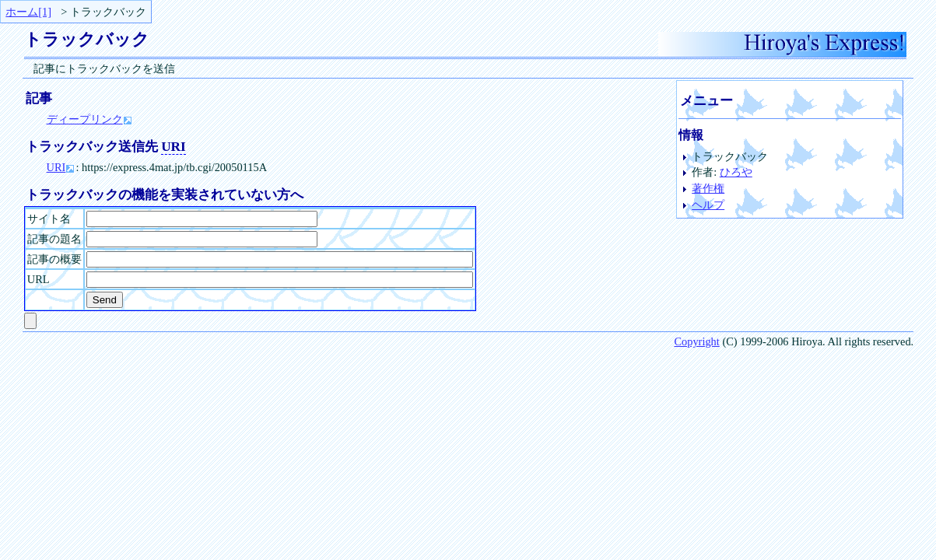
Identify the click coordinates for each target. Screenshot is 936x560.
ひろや (736, 172)
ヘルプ (708, 205)
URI (56, 167)
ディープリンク (85, 119)
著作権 (708, 188)
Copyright (696, 341)
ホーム (22, 12)
